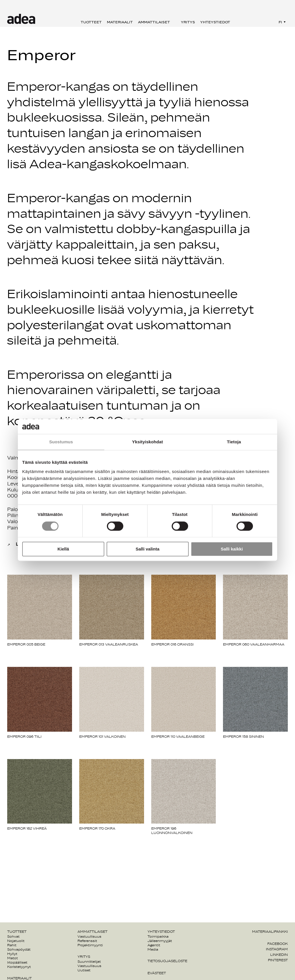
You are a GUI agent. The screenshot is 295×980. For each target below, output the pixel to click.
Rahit (12, 945)
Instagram (277, 949)
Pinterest (278, 960)
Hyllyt (12, 954)
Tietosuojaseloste (167, 961)
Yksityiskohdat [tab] (147, 442)
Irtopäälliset (17, 962)
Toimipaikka (158, 937)
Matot (13, 958)
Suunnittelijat (89, 962)
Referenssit (87, 941)
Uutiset (84, 970)
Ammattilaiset (154, 22)
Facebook (278, 944)
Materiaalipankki (270, 932)
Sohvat (13, 937)
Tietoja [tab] (234, 442)
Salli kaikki (232, 549)
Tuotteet (91, 22)
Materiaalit (120, 22)
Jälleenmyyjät (160, 941)
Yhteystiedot (215, 22)
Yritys (188, 22)
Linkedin (279, 955)
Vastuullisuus (89, 937)
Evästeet (157, 973)
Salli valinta (148, 549)
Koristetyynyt (19, 967)
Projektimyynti (90, 945)
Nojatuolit (16, 941)
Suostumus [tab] (61, 442)
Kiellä (63, 549)
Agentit (154, 945)
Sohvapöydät (19, 949)
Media (153, 949)
